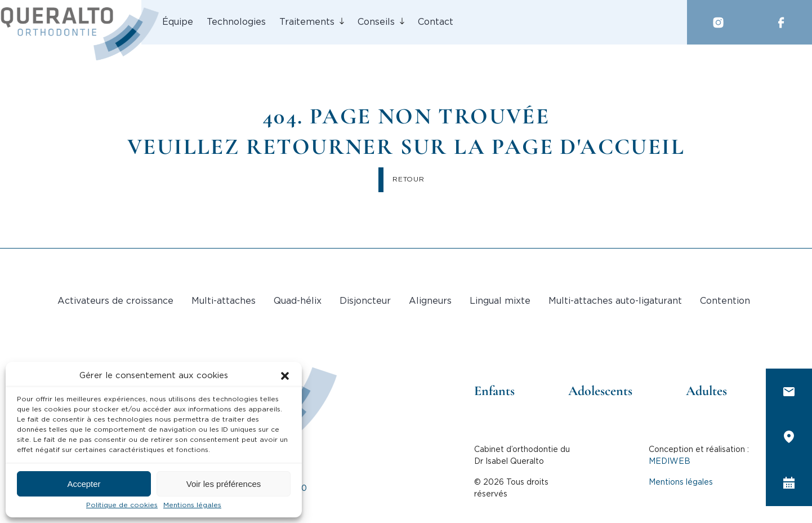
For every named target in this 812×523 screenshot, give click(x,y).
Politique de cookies (122, 505)
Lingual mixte (500, 301)
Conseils (376, 22)
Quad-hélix (298, 301)
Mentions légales (192, 505)
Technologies (236, 22)
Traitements (307, 22)
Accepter (84, 484)
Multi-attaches (224, 301)
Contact (436, 22)
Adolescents (600, 391)
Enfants (494, 391)
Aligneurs (430, 301)
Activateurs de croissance (115, 301)
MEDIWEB (670, 462)
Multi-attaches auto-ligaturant (615, 301)
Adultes (706, 391)
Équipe (178, 22)
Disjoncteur (365, 301)
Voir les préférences (224, 484)
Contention (725, 301)
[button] (285, 376)
